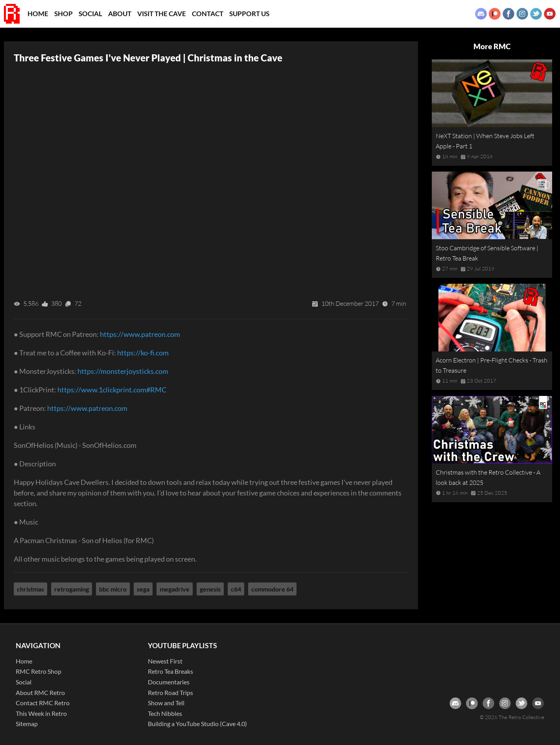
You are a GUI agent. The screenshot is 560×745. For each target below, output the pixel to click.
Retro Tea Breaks (170, 671)
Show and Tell (166, 703)
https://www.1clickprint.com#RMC (112, 390)
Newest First (165, 661)
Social (90, 14)
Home (38, 14)
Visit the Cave (162, 14)
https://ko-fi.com (143, 353)
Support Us (249, 14)
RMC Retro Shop (39, 671)
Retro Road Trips (170, 692)
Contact (208, 14)
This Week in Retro (41, 713)
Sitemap (27, 724)
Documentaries (169, 682)
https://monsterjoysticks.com (123, 371)
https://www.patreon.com (140, 334)
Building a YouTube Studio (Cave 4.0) (197, 724)
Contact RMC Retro (43, 703)
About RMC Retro (40, 692)
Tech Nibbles (165, 713)
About (120, 14)
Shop (64, 14)
